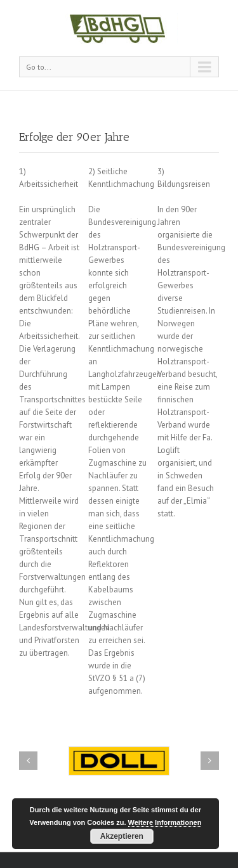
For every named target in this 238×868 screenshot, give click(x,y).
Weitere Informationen (165, 822)
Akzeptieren (122, 836)
